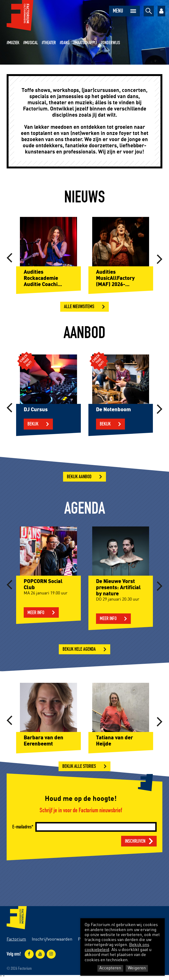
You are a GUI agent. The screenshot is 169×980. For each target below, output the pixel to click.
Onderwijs (111, 43)
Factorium (16, 939)
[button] (9, 258)
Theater (50, 43)
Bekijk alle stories (79, 766)
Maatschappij (86, 43)
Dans (65, 43)
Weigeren (137, 968)
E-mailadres (22, 827)
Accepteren (110, 968)
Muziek (14, 43)
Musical (31, 43)
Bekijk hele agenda (79, 649)
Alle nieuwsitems (79, 307)
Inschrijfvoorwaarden (52, 939)
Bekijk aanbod (79, 477)
